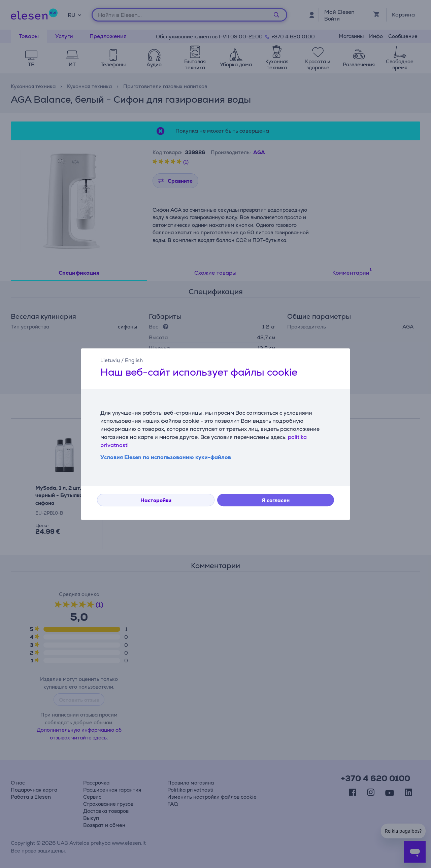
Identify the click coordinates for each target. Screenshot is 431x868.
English (134, 360)
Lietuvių (110, 360)
